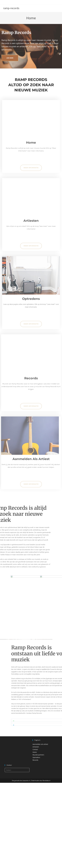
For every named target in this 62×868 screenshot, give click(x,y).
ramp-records (11, 8)
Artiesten (36, 747)
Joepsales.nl (26, 781)
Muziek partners (38, 755)
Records (35, 760)
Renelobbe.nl (46, 781)
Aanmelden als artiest (40, 744)
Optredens (36, 757)
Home (35, 752)
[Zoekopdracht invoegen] (17, 770)
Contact (35, 750)
